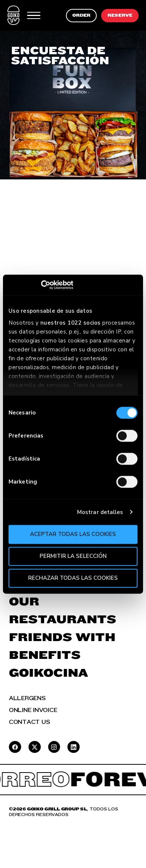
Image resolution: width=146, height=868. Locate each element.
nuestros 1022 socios (71, 323)
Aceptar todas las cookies (73, 534)
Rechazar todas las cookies (73, 578)
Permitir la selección (73, 556)
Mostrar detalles (100, 512)
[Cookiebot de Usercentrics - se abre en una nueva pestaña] (41, 285)
